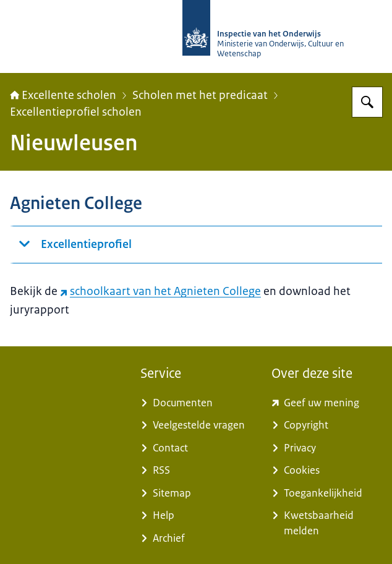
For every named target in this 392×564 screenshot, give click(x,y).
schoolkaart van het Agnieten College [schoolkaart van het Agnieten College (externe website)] (160, 291)
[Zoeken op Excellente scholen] (367, 102)
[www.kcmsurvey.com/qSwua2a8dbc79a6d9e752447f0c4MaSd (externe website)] (327, 404)
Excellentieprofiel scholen (76, 112)
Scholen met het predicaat (200, 95)
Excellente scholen (63, 95)
